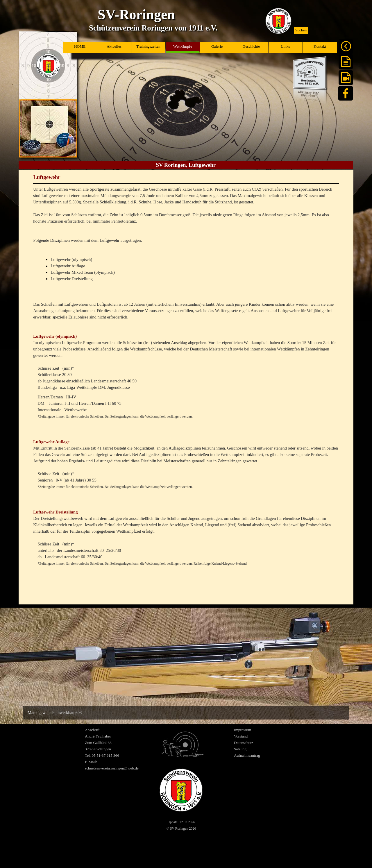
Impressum (243, 730)
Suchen (301, 30)
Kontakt (320, 46)
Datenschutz (244, 743)
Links (285, 46)
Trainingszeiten (148, 46)
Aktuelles (114, 46)
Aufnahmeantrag (247, 755)
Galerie (217, 46)
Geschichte (251, 46)
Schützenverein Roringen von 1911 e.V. (153, 28)
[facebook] (346, 93)
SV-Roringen (136, 14)
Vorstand (241, 736)
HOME (80, 46)
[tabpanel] (186, 382)
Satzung (240, 749)
